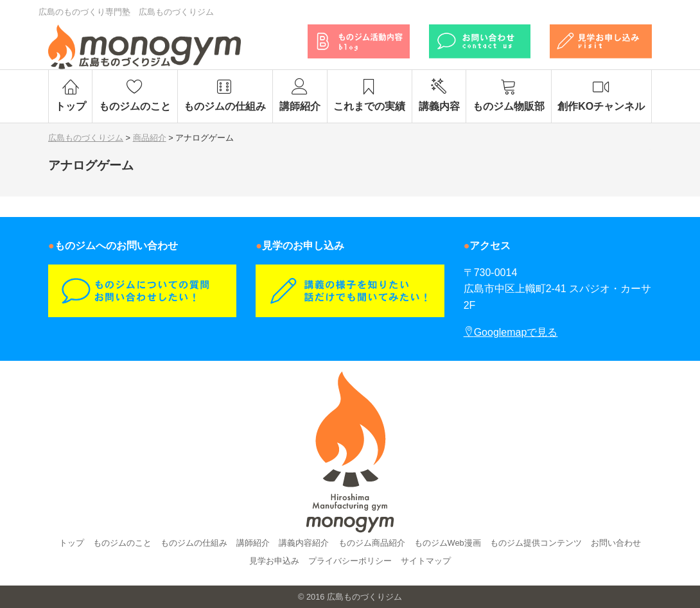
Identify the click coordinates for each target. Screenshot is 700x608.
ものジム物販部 (508, 95)
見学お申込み (274, 561)
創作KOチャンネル (601, 95)
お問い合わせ (616, 543)
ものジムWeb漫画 (448, 543)
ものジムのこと (135, 95)
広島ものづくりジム (364, 597)
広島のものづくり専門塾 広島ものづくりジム (126, 12)
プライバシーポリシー (350, 561)
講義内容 (439, 95)
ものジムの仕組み (225, 95)
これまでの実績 (370, 95)
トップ (70, 95)
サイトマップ (426, 561)
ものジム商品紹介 (372, 543)
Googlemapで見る (511, 332)
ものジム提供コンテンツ (536, 543)
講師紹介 (300, 95)
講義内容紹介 (304, 543)
